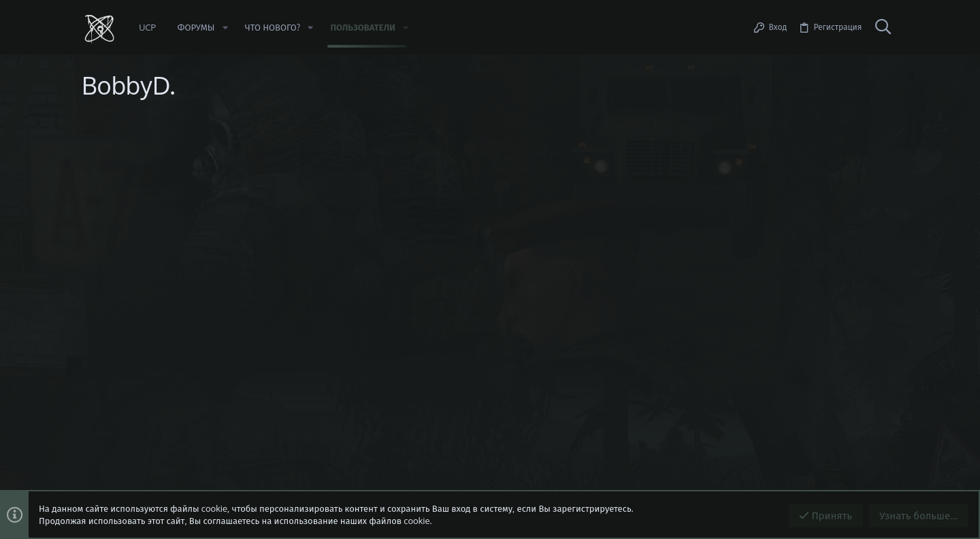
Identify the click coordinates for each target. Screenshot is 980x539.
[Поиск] (883, 27)
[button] (225, 28)
